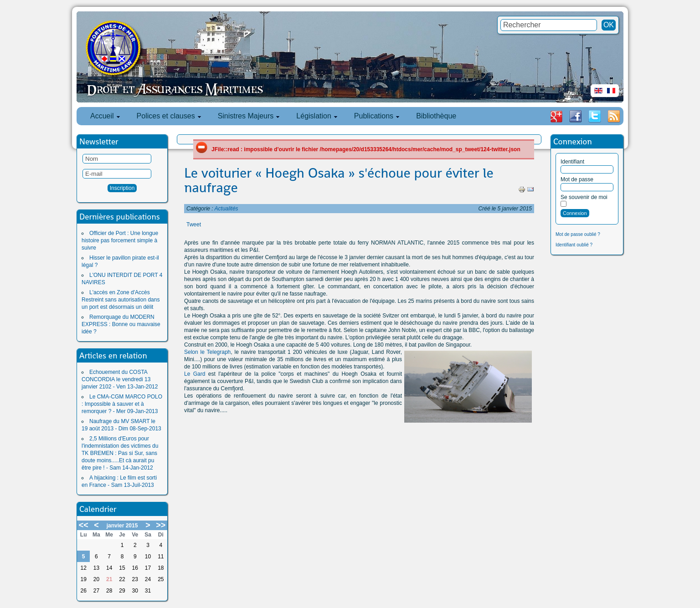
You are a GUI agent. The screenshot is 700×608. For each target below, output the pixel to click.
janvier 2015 (122, 526)
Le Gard (195, 374)
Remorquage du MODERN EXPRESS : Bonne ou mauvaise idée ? (121, 324)
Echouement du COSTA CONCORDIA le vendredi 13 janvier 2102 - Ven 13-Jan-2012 (120, 379)
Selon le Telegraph (207, 352)
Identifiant (572, 162)
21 (109, 579)
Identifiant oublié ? (574, 245)
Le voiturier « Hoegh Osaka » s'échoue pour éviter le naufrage (339, 180)
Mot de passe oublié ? (578, 234)
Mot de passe (577, 179)
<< (84, 525)
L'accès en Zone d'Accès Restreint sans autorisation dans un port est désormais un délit (121, 300)
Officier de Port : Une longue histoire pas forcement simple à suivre (120, 240)
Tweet (194, 225)
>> (161, 525)
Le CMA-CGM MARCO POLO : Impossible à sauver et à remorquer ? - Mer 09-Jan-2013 (122, 404)
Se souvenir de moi (584, 197)
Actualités (226, 209)
